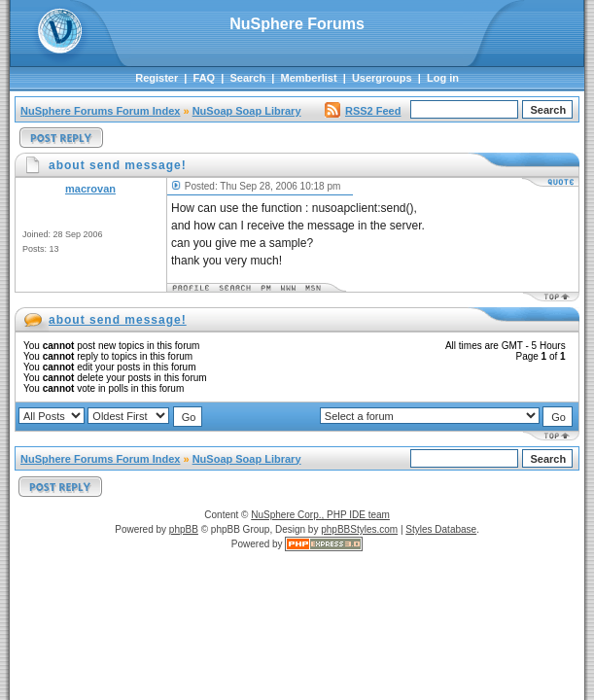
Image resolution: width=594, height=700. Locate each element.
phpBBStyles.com (359, 529)
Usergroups (382, 78)
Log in (443, 78)
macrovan (90, 189)
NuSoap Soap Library (247, 111)
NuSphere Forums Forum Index (100, 111)
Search (248, 78)
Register (157, 78)
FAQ (205, 78)
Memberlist (309, 78)
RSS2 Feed (363, 111)
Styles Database (441, 529)
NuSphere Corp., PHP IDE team (320, 515)
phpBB (184, 529)
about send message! (118, 320)
